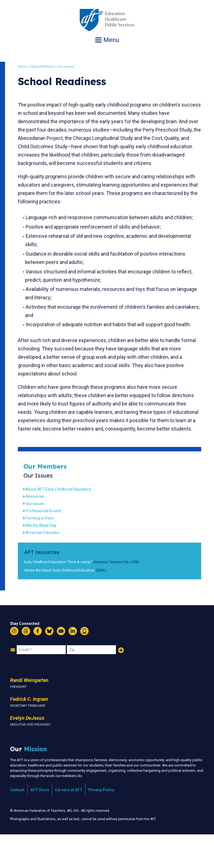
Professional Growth (50, 544)
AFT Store (40, 823)
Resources (42, 530)
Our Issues (73, 67)
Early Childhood (49, 67)
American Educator (49, 566)
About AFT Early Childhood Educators (65, 523)
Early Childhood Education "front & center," (65, 595)
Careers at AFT (69, 823)
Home (29, 67)
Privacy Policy (101, 823)
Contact (17, 823)
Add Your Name (121, 684)
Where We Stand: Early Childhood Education (66, 604)
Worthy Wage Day (48, 559)
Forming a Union (47, 552)
